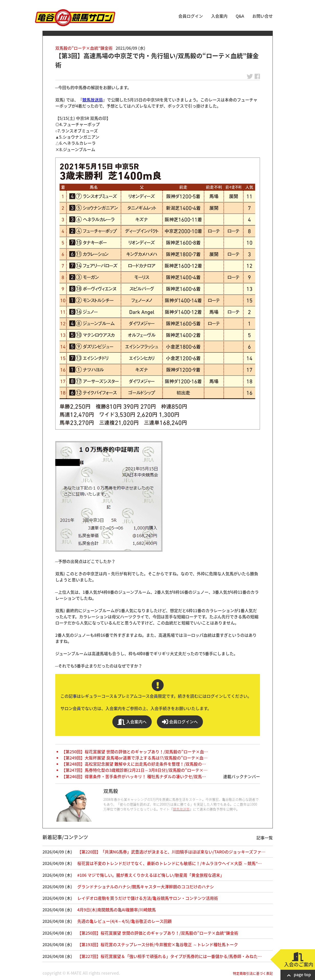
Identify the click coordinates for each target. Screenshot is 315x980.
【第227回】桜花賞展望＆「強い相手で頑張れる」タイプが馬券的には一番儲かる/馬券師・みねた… (170, 956)
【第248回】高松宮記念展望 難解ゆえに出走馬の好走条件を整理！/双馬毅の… (134, 764)
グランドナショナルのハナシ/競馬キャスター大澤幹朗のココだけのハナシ (146, 887)
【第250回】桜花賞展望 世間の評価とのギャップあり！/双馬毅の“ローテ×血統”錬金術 (158, 933)
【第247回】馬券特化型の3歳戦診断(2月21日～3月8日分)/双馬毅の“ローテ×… (134, 770)
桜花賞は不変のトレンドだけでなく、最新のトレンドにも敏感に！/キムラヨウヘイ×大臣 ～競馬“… (170, 863)
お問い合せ (263, 16)
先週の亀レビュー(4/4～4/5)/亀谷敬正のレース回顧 (124, 921)
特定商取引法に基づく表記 (253, 973)
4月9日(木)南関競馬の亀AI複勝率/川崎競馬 (117, 910)
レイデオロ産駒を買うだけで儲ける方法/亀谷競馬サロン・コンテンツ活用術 (148, 898)
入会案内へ (132, 722)
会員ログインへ (180, 722)
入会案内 (219, 16)
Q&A (240, 16)
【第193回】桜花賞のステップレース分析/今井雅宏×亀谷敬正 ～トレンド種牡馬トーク (158, 944)
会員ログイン (191, 16)
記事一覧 (265, 838)
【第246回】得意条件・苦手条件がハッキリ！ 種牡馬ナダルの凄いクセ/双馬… (134, 776)
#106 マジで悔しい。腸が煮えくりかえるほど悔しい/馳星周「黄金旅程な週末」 (151, 875)
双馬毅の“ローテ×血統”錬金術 (84, 48)
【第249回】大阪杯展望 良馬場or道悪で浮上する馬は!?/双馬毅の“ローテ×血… (134, 758)
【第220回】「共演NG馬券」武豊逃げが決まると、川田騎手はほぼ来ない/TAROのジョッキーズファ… (171, 852)
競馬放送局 (93, 100)
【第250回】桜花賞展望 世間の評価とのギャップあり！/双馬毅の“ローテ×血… (135, 752)
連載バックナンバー (242, 776)
